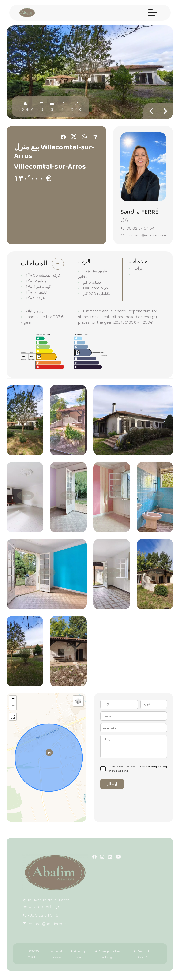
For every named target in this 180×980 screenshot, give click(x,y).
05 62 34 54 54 (140, 228)
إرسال (112, 784)
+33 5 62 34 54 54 (44, 915)
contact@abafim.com (146, 235)
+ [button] (13, 699)
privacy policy (156, 766)
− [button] (13, 706)
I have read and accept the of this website (138, 769)
